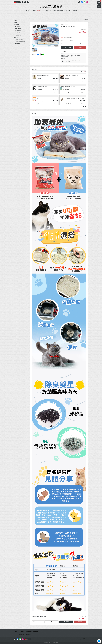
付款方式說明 (29, 631)
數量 (62, 44)
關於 (16, 631)
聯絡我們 (16, 633)
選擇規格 (63, 40)
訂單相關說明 (22, 635)
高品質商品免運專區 (20, 40)
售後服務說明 (29, 635)
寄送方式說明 (29, 633)
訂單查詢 (22, 633)
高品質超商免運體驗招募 (20, 42)
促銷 (62, 37)
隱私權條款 (36, 631)
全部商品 (22, 631)
